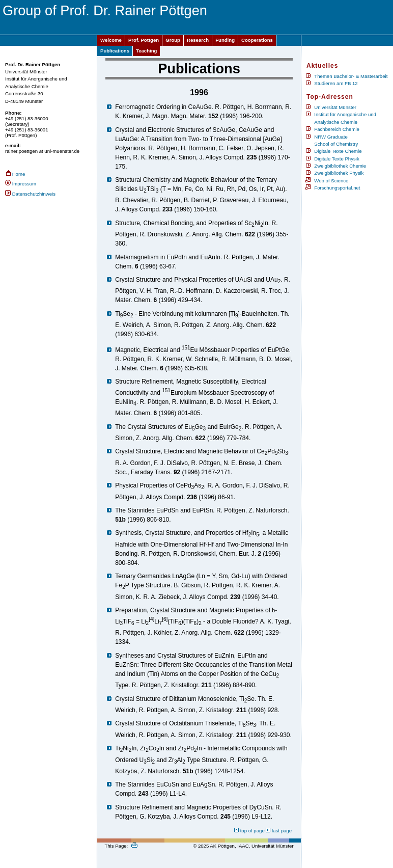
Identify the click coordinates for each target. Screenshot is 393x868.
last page (282, 831)
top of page (252, 831)
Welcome (111, 40)
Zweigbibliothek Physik (339, 173)
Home (19, 174)
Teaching (146, 51)
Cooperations (257, 40)
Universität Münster (335, 107)
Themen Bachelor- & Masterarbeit (351, 76)
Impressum (24, 184)
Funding (225, 40)
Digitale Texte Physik (336, 159)
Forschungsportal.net (337, 188)
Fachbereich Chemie (337, 129)
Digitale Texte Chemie (338, 151)
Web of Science (331, 181)
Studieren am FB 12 (336, 83)
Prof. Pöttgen (144, 40)
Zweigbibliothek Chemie (340, 166)
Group (173, 40)
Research (198, 40)
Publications (115, 51)
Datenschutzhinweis (34, 194)
